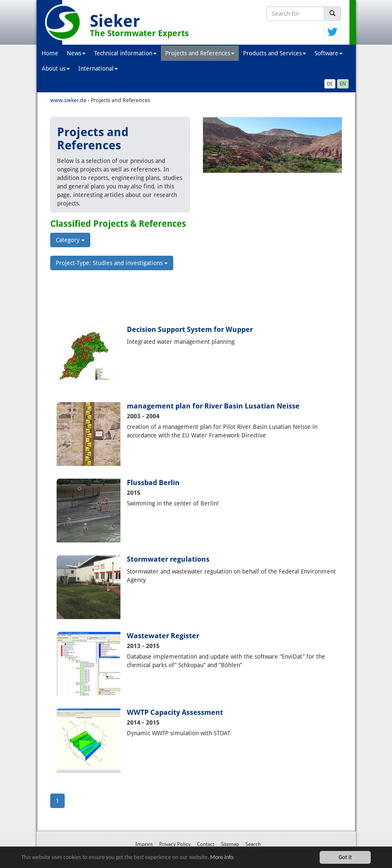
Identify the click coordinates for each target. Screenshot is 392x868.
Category (70, 240)
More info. (223, 857)
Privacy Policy (175, 844)
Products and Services (275, 53)
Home (50, 53)
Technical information (125, 53)
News (76, 53)
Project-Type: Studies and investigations (112, 263)
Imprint (144, 844)
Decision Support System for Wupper (190, 329)
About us (56, 69)
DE (330, 84)
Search (253, 844)
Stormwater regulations (168, 559)
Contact (206, 844)
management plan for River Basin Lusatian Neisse (213, 406)
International (98, 69)
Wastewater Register (163, 636)
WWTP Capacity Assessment (175, 712)
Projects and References (200, 53)
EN (343, 84)
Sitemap (230, 844)
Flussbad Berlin (153, 483)
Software (329, 53)
